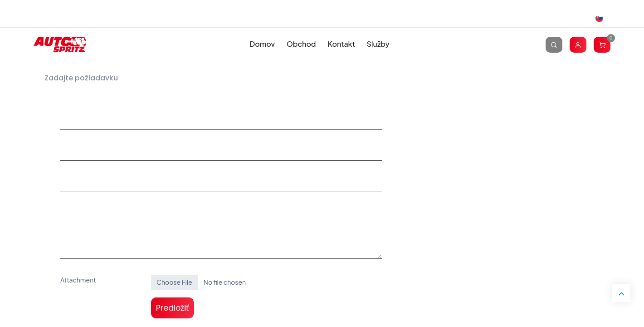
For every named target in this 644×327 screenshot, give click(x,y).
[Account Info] (578, 44)
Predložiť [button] (172, 308)
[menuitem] (262, 44)
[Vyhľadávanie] (554, 44)
